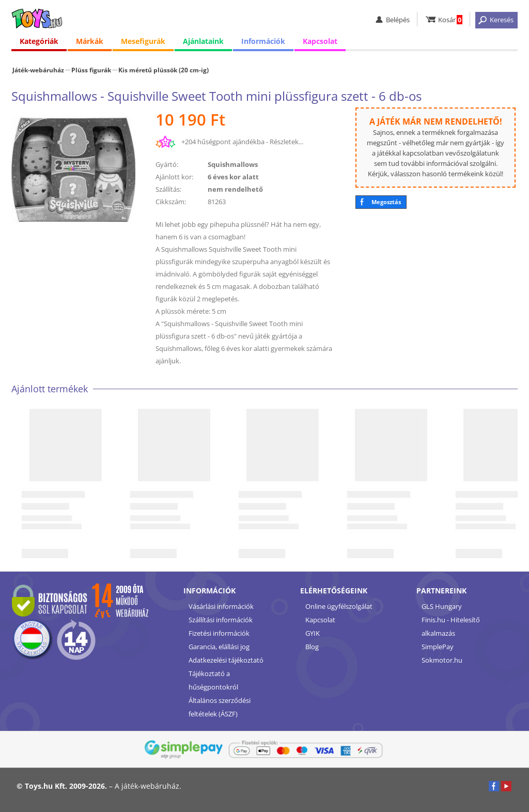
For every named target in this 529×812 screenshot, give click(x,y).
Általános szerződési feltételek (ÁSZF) (220, 707)
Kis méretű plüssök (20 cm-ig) (164, 70)
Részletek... (286, 142)
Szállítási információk (221, 620)
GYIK (313, 633)
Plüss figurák (91, 70)
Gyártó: (167, 164)
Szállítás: (168, 189)
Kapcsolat (320, 41)
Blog (312, 647)
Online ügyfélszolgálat (339, 606)
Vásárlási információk (221, 606)
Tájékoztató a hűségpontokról (213, 680)
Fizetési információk (219, 633)
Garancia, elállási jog (219, 647)
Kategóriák (39, 41)
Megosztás (386, 202)
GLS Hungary (442, 606)
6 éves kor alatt (233, 177)
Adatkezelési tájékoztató (226, 660)
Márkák (90, 41)
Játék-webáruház (38, 70)
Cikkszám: (171, 202)
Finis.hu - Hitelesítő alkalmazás (451, 626)
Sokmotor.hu (442, 660)
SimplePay (438, 647)
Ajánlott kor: (174, 177)
